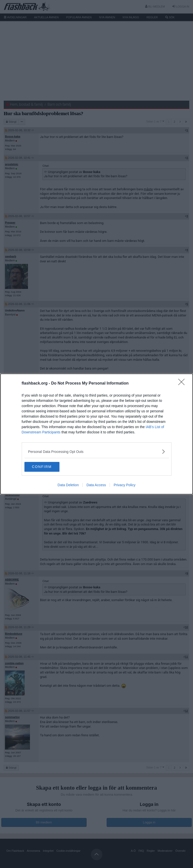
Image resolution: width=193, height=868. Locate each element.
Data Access (96, 485)
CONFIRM (48, 467)
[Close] (183, 384)
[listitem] (97, 452)
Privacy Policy (124, 485)
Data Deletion (68, 485)
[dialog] (97, 434)
